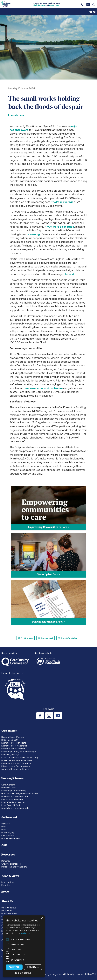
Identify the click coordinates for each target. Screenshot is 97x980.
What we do (7, 911)
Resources (8, 855)
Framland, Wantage (10, 754)
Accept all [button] (14, 967)
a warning (34, 234)
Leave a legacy (8, 832)
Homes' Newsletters (11, 838)
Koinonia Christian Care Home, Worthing (20, 757)
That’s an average (62, 202)
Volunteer (6, 824)
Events (5, 892)
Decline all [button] (33, 967)
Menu (92, 12)
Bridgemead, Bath (10, 740)
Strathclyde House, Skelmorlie (15, 808)
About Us (7, 901)
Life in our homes (9, 913)
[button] (24, 973)
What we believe (9, 908)
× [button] (42, 918)
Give (3, 829)
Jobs (4, 845)
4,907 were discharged (59, 227)
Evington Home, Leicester (13, 749)
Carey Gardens (8, 785)
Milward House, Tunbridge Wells (16, 766)
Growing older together (12, 864)
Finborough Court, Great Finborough (19, 752)
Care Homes (9, 731)
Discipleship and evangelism (14, 867)
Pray (3, 827)
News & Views (10, 876)
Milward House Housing (12, 799)
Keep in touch (8, 835)
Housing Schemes (12, 778)
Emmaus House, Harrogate (14, 743)
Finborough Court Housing (14, 791)
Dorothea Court (9, 788)
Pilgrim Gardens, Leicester (13, 802)
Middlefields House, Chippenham (16, 763)
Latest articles (8, 882)
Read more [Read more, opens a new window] (25, 933)
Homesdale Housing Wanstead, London (20, 793)
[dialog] (24, 946)
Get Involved (9, 817)
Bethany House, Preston (13, 737)
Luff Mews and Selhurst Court (15, 796)
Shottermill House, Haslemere (15, 769)
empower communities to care (44, 388)
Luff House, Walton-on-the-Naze (17, 760)
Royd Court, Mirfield (11, 805)
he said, (70, 274)
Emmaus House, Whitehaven (14, 746)
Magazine (6, 885)
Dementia (6, 861)
